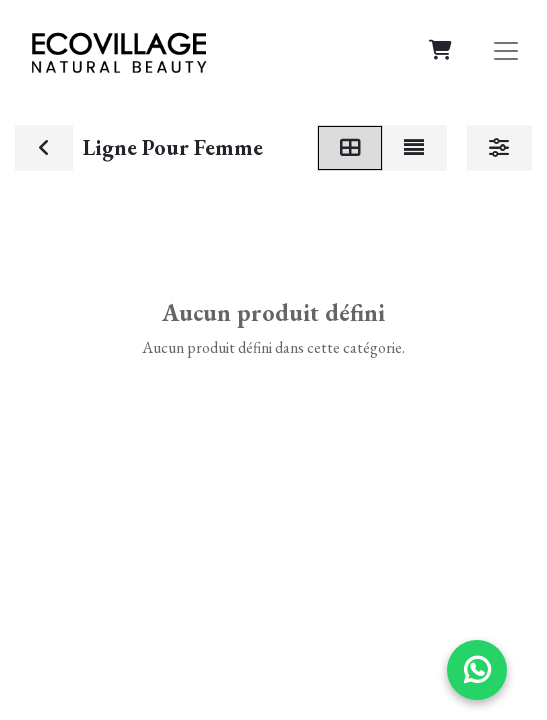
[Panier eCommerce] (440, 50)
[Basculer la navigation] (506, 50)
